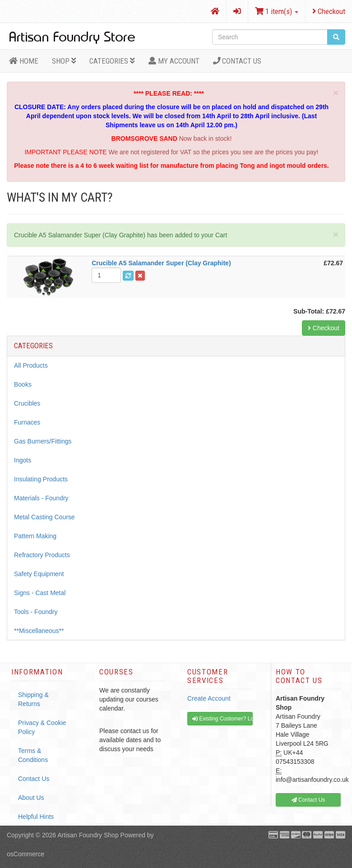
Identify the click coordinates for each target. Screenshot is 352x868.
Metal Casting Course (44, 517)
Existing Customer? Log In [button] (222, 719)
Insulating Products (41, 479)
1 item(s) (277, 11)
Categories (112, 61)
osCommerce (25, 854)
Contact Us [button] (308, 800)
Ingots (23, 460)
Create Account (209, 698)
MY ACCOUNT (174, 61)
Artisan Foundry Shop (88, 835)
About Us (31, 798)
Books (23, 384)
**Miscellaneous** (39, 631)
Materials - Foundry (41, 498)
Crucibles (27, 403)
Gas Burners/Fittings (43, 441)
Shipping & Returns (33, 699)
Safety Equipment (39, 574)
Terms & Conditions (33, 755)
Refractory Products (42, 555)
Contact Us (237, 61)
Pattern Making (35, 536)
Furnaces (27, 422)
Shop (64, 61)
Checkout (329, 11)
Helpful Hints (36, 817)
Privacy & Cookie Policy (42, 727)
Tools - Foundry (36, 612)
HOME (24, 61)
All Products (31, 365)
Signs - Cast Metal (40, 593)
